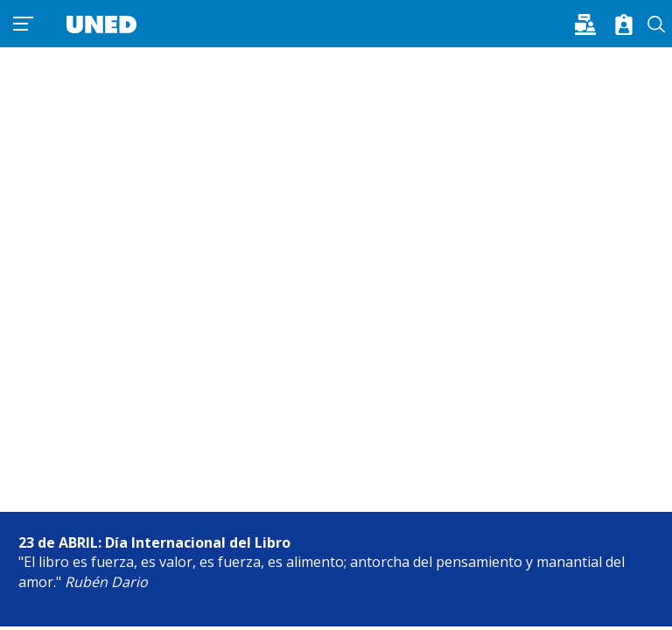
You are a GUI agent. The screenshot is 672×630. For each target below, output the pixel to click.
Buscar (657, 24)
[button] (591, 23)
